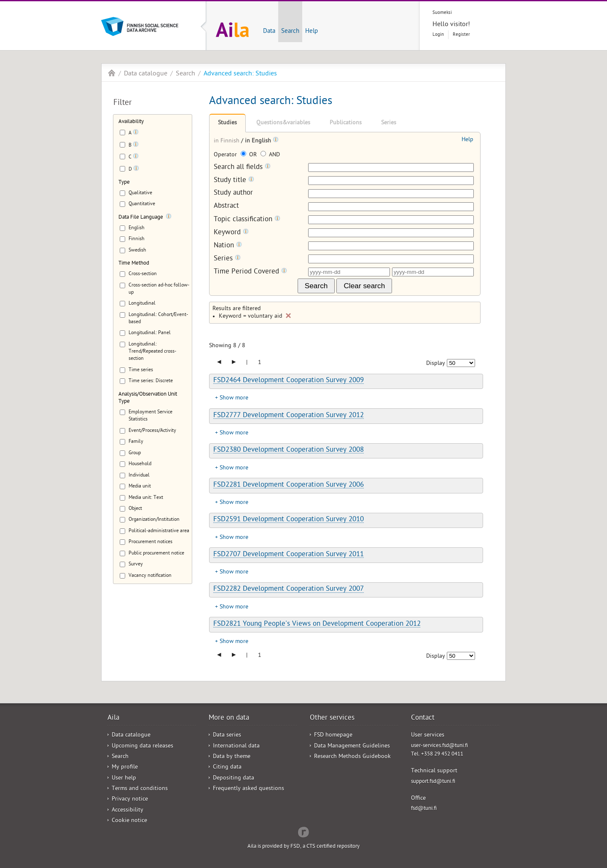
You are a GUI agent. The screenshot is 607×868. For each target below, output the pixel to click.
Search (290, 32)
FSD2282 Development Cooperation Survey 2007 (289, 589)
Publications (346, 123)
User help (124, 778)
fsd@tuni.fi (424, 809)
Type (124, 183)
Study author (233, 194)
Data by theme (232, 757)
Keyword (231, 233)
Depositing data (234, 778)
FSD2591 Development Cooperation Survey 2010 (289, 520)
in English (259, 141)
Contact (423, 718)
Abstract (226, 207)
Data (269, 32)
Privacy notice (130, 800)
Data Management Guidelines (352, 746)
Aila (112, 73)
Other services (332, 718)
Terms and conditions (140, 789)
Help (312, 32)
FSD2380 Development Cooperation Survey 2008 (289, 450)
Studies (227, 123)
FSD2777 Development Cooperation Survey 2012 (289, 416)
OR (250, 155)
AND (270, 155)
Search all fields (242, 167)
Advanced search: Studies (240, 74)
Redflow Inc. (303, 831)
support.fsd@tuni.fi (433, 782)
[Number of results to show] (461, 363)
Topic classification (247, 220)
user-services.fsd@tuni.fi (439, 746)
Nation (228, 246)
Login (438, 35)
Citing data (227, 768)
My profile (125, 768)
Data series (227, 735)
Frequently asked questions (248, 789)
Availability (131, 122)
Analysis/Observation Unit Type (148, 398)
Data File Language (141, 218)
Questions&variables (283, 123)
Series (389, 123)
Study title (234, 181)
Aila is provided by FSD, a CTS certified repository (303, 847)
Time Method (134, 264)
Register (461, 35)
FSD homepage (333, 735)
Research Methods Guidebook (352, 757)
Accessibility (128, 810)
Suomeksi (442, 13)
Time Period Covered (250, 272)
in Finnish (227, 141)
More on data (229, 718)
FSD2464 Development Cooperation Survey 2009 (289, 381)
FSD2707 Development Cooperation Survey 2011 (289, 555)
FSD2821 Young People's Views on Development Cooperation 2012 (317, 624)
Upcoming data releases (142, 746)
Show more (234, 398)
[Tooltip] (136, 134)
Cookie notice (129, 821)
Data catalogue (146, 74)
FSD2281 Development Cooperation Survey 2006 (289, 485)
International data (236, 746)
